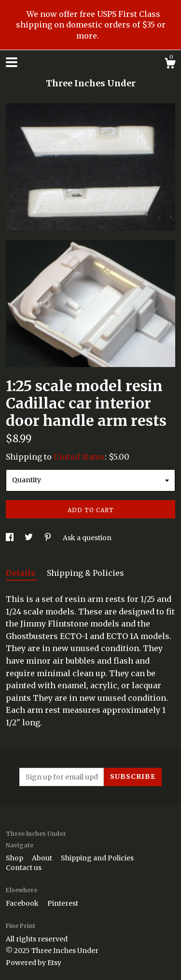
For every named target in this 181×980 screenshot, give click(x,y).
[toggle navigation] (12, 62)
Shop (15, 858)
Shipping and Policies (97, 858)
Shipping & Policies (85, 573)
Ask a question (87, 538)
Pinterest (63, 903)
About (43, 858)
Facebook (23, 903)
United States (79, 457)
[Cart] (170, 65)
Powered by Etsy (34, 963)
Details (21, 573)
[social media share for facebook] (10, 538)
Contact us (24, 868)
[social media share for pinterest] (49, 538)
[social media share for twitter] (29, 538)
